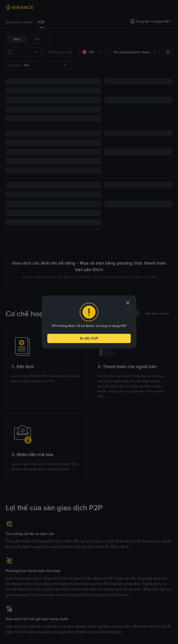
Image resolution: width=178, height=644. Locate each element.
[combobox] (53, 52)
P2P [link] (41, 22)
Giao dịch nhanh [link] (19, 22)
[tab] (19, 22)
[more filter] (168, 52)
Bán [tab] (37, 39)
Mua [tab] (17, 39)
